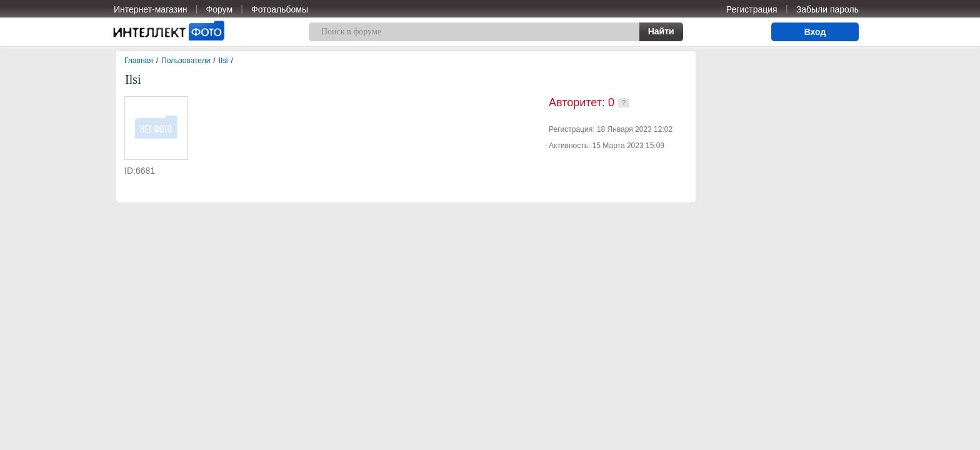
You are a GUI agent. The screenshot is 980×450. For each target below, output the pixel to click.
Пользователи (186, 61)
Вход (815, 32)
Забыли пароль (827, 9)
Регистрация (752, 9)
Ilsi (223, 61)
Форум (220, 9)
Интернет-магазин (151, 9)
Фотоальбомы (280, 9)
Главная (139, 61)
